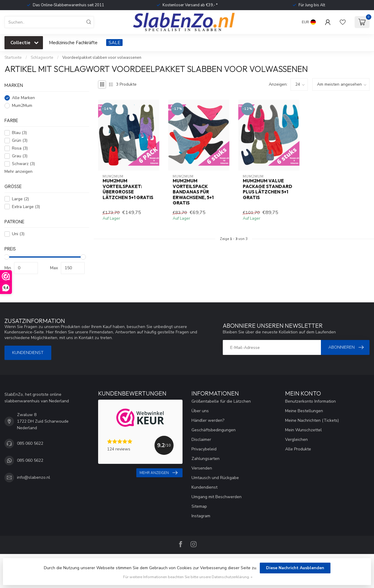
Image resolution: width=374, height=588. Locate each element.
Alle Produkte (298, 449)
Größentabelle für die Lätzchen (221, 401)
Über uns (200, 411)
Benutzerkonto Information (310, 401)
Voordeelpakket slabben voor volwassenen (102, 58)
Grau (20, 156)
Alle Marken (23, 98)
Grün (20, 140)
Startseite (13, 58)
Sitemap (199, 506)
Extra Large (26, 207)
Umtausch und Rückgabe (215, 478)
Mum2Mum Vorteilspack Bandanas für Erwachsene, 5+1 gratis (193, 192)
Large (20, 199)
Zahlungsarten (205, 459)
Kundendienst (28, 353)
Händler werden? (208, 420)
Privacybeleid (204, 449)
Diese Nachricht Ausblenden (295, 568)
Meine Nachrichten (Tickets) (312, 420)
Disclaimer (201, 440)
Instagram (201, 516)
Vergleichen (296, 440)
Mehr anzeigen (18, 171)
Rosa (20, 148)
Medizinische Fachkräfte (73, 43)
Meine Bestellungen (304, 411)
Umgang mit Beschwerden (217, 497)
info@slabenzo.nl (34, 477)
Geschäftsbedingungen (214, 430)
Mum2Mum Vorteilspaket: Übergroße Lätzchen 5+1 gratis (128, 189)
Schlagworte (42, 58)
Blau (19, 133)
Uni (18, 234)
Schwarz (23, 164)
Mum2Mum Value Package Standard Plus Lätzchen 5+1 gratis (268, 189)
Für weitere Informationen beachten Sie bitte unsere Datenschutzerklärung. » (188, 577)
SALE (114, 43)
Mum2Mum (22, 106)
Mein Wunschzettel (303, 430)
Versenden (202, 468)
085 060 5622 (30, 443)
